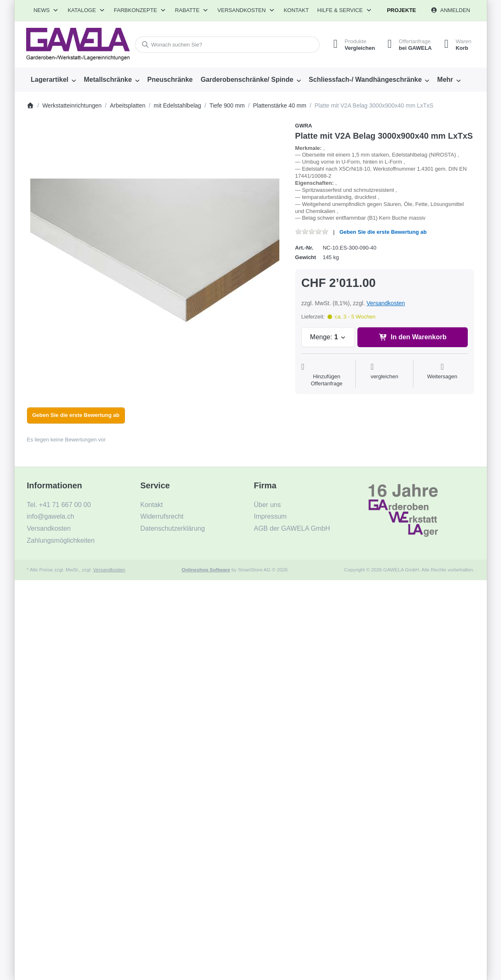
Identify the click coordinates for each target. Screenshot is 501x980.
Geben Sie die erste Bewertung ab (383, 232)
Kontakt (296, 10)
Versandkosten (386, 303)
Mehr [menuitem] (445, 80)
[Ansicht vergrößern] (155, 250)
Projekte (401, 10)
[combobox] (227, 45)
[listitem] (155, 250)
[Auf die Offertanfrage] (327, 375)
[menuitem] (54, 80)
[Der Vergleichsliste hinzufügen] (385, 375)
